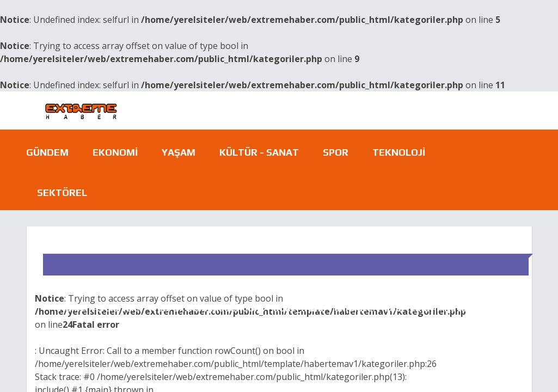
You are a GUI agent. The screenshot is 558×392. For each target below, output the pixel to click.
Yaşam (179, 152)
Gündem (47, 152)
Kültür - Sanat (259, 152)
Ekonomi (115, 152)
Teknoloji (399, 152)
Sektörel (62, 192)
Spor (336, 152)
